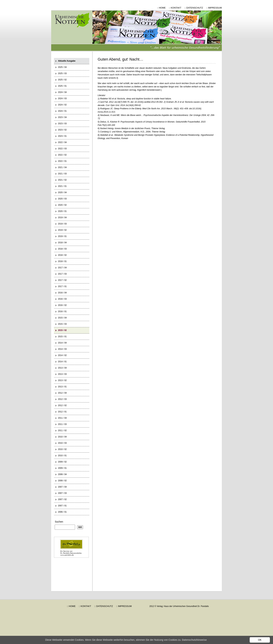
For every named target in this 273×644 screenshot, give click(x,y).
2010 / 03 (62, 443)
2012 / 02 (62, 405)
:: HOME (161, 8)
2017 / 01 (62, 286)
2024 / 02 (62, 105)
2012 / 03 (62, 399)
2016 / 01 (62, 311)
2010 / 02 (62, 449)
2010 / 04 (62, 437)
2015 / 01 (62, 337)
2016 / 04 (62, 293)
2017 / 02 (62, 280)
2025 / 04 (62, 67)
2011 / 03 (62, 424)
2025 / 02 (62, 80)
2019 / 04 (62, 218)
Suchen (59, 522)
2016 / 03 (62, 299)
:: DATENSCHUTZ (194, 8)
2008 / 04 (62, 474)
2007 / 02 (62, 499)
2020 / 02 (62, 205)
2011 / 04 (62, 418)
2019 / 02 (62, 230)
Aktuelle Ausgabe (67, 61)
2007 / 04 (62, 487)
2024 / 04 (62, 92)
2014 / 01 (62, 362)
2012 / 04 (62, 393)
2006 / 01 (62, 512)
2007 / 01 (62, 506)
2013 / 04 (62, 368)
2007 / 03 (62, 493)
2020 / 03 (62, 199)
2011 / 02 (62, 430)
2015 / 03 (62, 324)
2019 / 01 (62, 236)
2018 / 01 (62, 261)
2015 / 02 (62, 330)
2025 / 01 (62, 86)
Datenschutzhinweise (194, 640)
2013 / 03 (62, 374)
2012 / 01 (62, 412)
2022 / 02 (62, 155)
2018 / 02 (62, 255)
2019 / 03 (62, 224)
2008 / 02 (62, 481)
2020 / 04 (62, 192)
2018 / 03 (62, 249)
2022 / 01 (62, 161)
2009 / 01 (62, 468)
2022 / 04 (62, 142)
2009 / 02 (62, 462)
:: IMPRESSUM (214, 8)
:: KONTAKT (175, 8)
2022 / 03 (62, 149)
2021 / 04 (62, 167)
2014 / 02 (62, 355)
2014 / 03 (62, 349)
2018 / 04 (62, 243)
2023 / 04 (62, 117)
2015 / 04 (62, 318)
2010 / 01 (62, 456)
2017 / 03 (62, 274)
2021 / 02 (62, 180)
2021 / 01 (62, 186)
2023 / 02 (62, 130)
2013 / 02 (62, 380)
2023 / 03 (62, 124)
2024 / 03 (62, 98)
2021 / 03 (62, 174)
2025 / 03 (62, 73)
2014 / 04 (62, 343)
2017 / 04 (62, 268)
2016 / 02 (62, 305)
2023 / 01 (62, 136)
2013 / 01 (62, 387)
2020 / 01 (62, 211)
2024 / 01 (62, 111)
